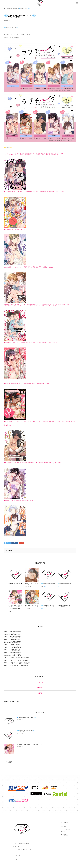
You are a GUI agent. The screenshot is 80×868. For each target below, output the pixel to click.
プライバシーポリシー (66, 831)
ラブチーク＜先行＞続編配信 (20, 663)
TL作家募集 (64, 835)
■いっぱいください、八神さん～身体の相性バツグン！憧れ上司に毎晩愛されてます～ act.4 (34, 192)
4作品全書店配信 (16, 632)
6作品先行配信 (16, 634)
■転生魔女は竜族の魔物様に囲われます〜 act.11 (20, 500)
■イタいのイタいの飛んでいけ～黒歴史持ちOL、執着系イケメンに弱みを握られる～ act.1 (33, 154)
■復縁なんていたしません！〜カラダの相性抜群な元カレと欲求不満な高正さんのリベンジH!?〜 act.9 (37, 305)
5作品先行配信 (16, 650)
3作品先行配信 (16, 639)
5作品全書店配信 (16, 647)
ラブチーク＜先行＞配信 (20, 665)
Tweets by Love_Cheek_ (12, 702)
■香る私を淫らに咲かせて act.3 (14, 229)
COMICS (40, 683)
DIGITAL (40, 688)
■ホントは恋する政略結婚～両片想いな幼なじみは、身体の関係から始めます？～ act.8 (32, 463)
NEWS (10, 551)
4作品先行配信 (16, 645)
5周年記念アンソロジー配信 (20, 658)
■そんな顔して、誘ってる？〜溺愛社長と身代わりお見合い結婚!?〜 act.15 (28, 267)
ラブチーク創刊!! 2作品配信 (20, 660)
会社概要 (64, 826)
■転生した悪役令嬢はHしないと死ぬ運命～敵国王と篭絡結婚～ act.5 (26, 384)
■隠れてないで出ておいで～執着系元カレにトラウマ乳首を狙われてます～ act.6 (30, 343)
